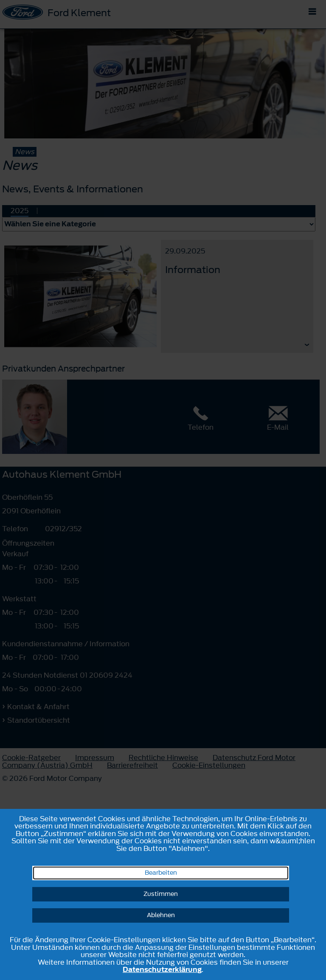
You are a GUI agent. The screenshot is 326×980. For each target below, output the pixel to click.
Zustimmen (161, 894)
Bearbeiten (161, 873)
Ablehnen (161, 915)
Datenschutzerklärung (162, 969)
